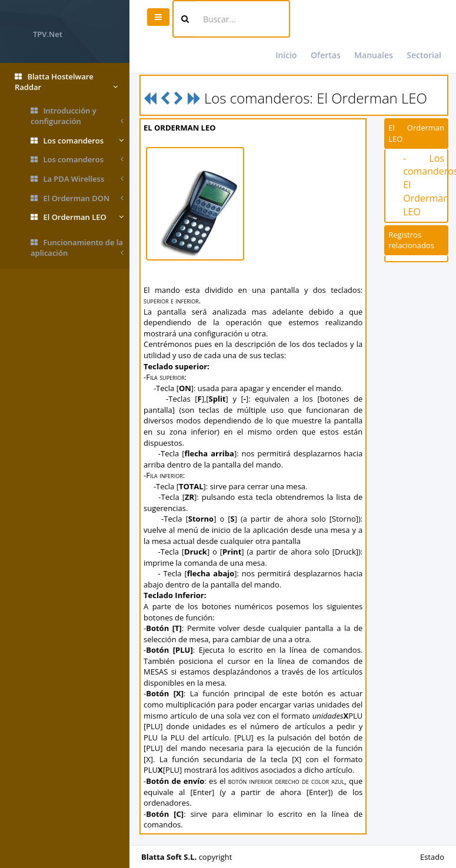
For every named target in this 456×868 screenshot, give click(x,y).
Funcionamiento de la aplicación (77, 248)
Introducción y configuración (77, 116)
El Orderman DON (77, 198)
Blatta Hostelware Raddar (66, 82)
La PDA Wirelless (77, 179)
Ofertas (326, 55)
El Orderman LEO (77, 217)
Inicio (286, 55)
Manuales (374, 55)
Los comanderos (77, 141)
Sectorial (424, 55)
